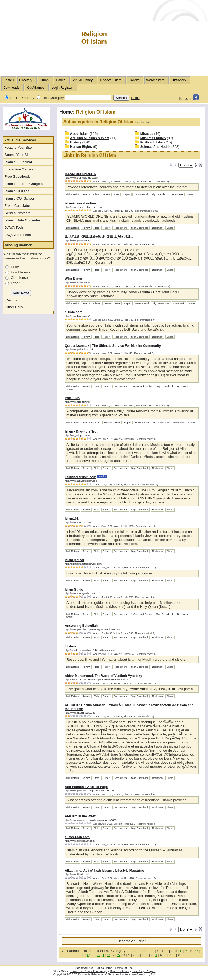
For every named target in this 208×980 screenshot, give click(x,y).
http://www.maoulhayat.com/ (80, 713)
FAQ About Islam (18, 235)
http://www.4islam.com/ (77, 316)
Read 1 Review (91, 194)
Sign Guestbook (160, 194)
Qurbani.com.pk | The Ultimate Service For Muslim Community (113, 346)
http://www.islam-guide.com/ (80, 593)
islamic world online (80, 203)
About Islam (79, 134)
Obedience (19, 278)
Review (107, 194)
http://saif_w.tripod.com (77, 435)
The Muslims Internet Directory (40, 38)
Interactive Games (19, 169)
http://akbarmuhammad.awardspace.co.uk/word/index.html (96, 680)
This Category (53, 98)
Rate (117, 194)
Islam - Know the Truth (82, 431)
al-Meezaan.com (77, 837)
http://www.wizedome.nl (77, 283)
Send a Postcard (18, 213)
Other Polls (14, 307)
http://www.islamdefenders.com (82, 178)
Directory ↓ (27, 80)
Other (15, 283)
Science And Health (155, 147)
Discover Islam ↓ (112, 80)
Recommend (141, 194)
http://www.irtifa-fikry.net (78, 402)
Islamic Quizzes (17, 191)
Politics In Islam (153, 142)
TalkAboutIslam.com (80, 477)
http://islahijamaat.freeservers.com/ (84, 564)
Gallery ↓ (135, 80)
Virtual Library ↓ (84, 80)
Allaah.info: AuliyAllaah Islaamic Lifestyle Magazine (104, 871)
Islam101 (72, 519)
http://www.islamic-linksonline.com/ (83, 207)
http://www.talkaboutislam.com (81, 481)
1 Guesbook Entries (142, 386)
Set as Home (104, 968)
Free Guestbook (17, 177)
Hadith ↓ (62, 80)
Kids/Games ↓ (37, 88)
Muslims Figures (153, 138)
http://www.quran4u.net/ (78, 241)
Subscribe (144, 122)
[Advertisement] (158, 38)
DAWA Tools (14, 227)
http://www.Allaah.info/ (77, 874)
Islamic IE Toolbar (18, 162)
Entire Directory (22, 98)
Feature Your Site (18, 147)
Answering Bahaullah (81, 626)
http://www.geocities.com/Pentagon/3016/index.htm (92, 629)
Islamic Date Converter (22, 220)
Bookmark (178, 194)
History (76, 142)
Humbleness (21, 272)
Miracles (147, 134)
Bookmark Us (84, 968)
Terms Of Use (124, 968)
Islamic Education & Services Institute (106, 974)
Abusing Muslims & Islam (90, 138)
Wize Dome (73, 279)
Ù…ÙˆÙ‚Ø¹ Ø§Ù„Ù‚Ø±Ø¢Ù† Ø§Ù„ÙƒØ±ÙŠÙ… (99, 237)
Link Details (72, 194)
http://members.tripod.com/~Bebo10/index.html (90, 650)
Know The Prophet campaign (89, 971)
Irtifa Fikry (73, 398)
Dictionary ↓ (180, 80)
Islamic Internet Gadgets (24, 184)
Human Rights (81, 147)
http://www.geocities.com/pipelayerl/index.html (90, 791)
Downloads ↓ (13, 88)
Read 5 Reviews (91, 423)
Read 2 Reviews (91, 303)
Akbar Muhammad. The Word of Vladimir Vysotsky (103, 676)
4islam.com (74, 312)
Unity (15, 267)
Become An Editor (132, 941)
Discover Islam (120, 971)
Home (66, 112)
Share (190, 194)
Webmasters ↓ (156, 80)
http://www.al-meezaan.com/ (80, 841)
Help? (135, 98)
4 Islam (70, 646)
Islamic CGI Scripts (20, 198)
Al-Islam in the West (80, 816)
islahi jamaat (74, 560)
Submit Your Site (18, 155)
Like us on (188, 99)
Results (11, 300)
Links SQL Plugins (144, 971)
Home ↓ (9, 80)
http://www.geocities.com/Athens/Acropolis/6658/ (91, 820)
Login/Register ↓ (63, 88)
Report (127, 194)
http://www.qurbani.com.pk (79, 349)
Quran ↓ (45, 80)
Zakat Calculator (17, 206)
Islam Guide (74, 590)
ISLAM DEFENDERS (80, 174)
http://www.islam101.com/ (79, 522)
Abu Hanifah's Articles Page (86, 787)
